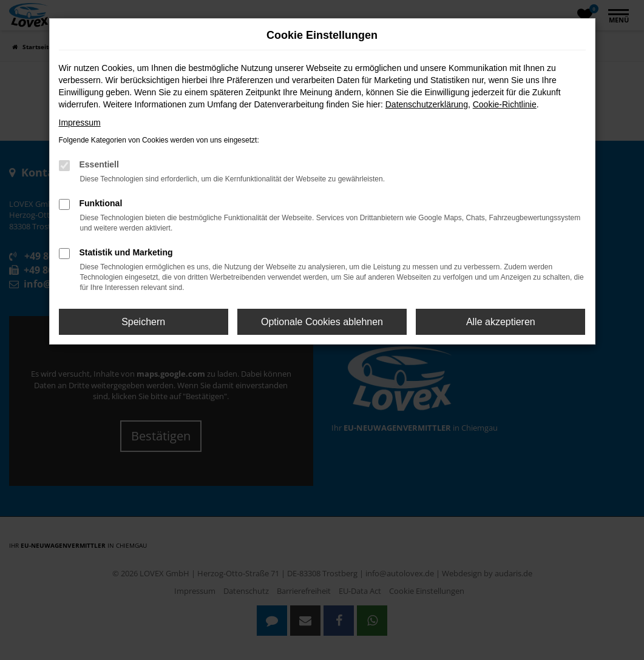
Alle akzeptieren (501, 322)
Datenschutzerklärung (427, 104)
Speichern (143, 322)
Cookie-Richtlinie (505, 104)
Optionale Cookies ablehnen (322, 322)
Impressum (80, 123)
